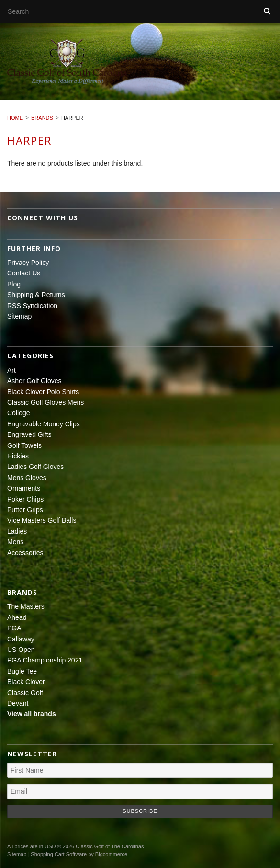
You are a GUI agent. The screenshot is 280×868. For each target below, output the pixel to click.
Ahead (17, 617)
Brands (42, 118)
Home (15, 118)
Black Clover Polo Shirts (43, 392)
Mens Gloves (27, 478)
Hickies (18, 456)
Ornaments (24, 488)
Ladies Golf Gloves (35, 467)
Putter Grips (25, 510)
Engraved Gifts (29, 434)
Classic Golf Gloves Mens (45, 402)
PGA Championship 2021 (45, 660)
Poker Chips (25, 499)
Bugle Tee (22, 671)
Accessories (25, 553)
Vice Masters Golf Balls (42, 520)
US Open (21, 650)
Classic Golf (25, 693)
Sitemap (19, 316)
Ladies (17, 531)
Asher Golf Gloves (34, 381)
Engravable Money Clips (44, 424)
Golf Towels (24, 445)
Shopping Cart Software (59, 854)
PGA (14, 628)
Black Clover (26, 682)
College (18, 413)
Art (11, 370)
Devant (18, 703)
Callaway (21, 639)
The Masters (26, 606)
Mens (15, 542)
